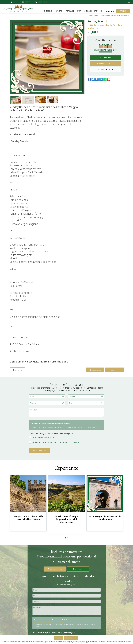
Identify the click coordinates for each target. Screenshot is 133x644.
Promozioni (99, 11)
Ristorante (70, 11)
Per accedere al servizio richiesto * (43, 437)
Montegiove (48, 11)
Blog (13, 2)
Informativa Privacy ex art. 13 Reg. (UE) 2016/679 (47, 425)
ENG (128, 2)
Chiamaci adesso (106, 64)
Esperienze (110, 11)
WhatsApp (78, 569)
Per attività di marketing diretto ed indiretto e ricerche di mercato (54, 442)
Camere (60, 11)
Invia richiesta (39, 451)
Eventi (79, 11)
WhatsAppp (106, 58)
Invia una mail (106, 69)
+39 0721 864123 (55, 569)
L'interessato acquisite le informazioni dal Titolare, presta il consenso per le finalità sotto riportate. (64, 428)
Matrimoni (88, 11)
